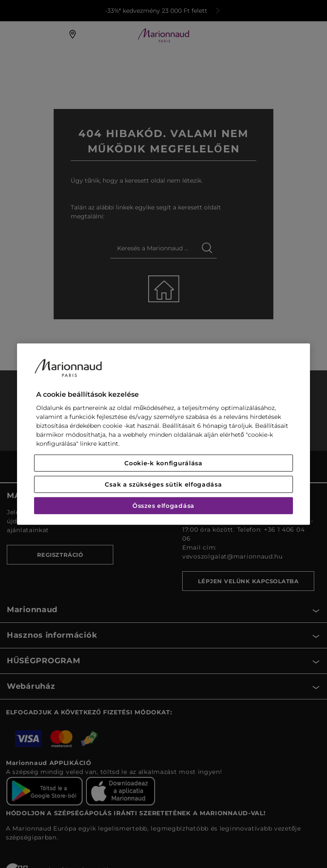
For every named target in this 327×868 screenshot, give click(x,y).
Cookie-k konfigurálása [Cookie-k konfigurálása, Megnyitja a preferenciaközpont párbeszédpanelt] (163, 463)
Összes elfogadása (163, 506)
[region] (163, 434)
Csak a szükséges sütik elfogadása (163, 484)
